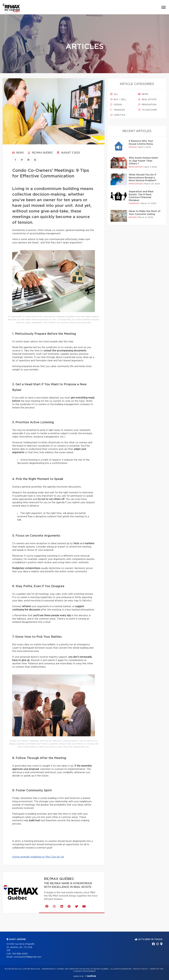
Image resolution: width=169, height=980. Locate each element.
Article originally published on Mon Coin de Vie (38, 857)
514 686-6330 (20, 954)
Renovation (147, 105)
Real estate (147, 99)
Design (116, 105)
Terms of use (156, 969)
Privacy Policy (141, 969)
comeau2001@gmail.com (27, 957)
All (114, 94)
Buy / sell (118, 99)
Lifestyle (118, 115)
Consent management (85, 971)
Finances (118, 110)
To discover (147, 110)
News (18, 153)
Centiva (91, 976)
